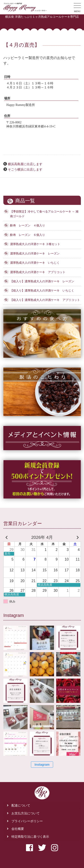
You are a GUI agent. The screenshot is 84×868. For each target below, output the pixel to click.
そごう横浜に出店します (25, 169)
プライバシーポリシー (27, 821)
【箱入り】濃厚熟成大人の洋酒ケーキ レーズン (42, 281)
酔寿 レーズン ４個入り (28, 226)
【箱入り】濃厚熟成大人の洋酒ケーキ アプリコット (45, 300)
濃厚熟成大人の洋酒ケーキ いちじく (35, 263)
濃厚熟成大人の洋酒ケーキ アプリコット (38, 272)
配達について (21, 806)
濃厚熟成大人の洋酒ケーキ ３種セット (35, 244)
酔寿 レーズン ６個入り (28, 235)
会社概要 (18, 829)
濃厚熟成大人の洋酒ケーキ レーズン (35, 254)
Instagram (42, 765)
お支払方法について (26, 813)
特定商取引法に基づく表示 (30, 837)
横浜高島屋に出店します (25, 164)
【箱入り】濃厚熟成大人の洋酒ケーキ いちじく (42, 291)
